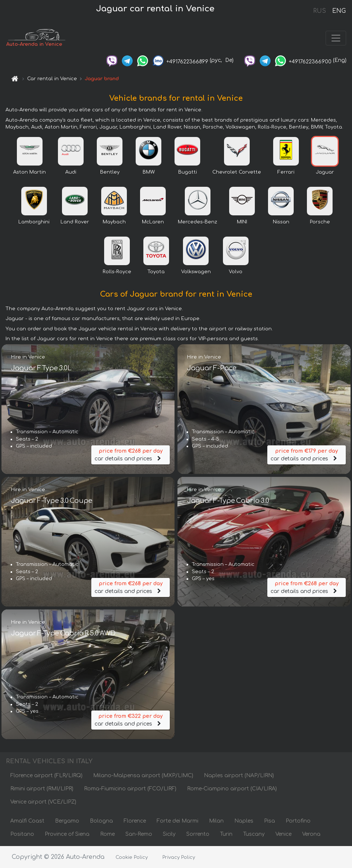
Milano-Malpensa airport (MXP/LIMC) (143, 776)
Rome (107, 834)
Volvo (236, 272)
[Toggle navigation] (336, 38)
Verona (311, 834)
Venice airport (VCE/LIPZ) (43, 802)
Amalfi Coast (27, 821)
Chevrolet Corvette (237, 172)
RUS (320, 11)
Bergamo (67, 821)
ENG (339, 11)
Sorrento (198, 834)
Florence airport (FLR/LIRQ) (46, 776)
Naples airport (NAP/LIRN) (239, 776)
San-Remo (139, 834)
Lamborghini (34, 222)
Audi (71, 172)
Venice (283, 834)
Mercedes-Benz (197, 222)
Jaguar (325, 172)
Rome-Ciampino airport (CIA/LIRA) (232, 789)
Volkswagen (196, 272)
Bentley (110, 172)
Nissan (281, 222)
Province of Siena (67, 834)
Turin (226, 834)
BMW (149, 172)
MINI (242, 222)
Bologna (101, 821)
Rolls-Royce (117, 272)
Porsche (320, 222)
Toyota (156, 272)
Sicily (169, 834)
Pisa (269, 821)
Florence (135, 821)
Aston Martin (30, 172)
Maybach (114, 222)
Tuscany (254, 834)
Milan (216, 821)
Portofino (298, 821)
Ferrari (286, 172)
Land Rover (75, 222)
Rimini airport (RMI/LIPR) (42, 789)
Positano (22, 834)
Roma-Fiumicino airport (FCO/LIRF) (130, 789)
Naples (244, 821)
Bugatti (188, 172)
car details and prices (131, 454)
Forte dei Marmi (177, 821)
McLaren (153, 222)
